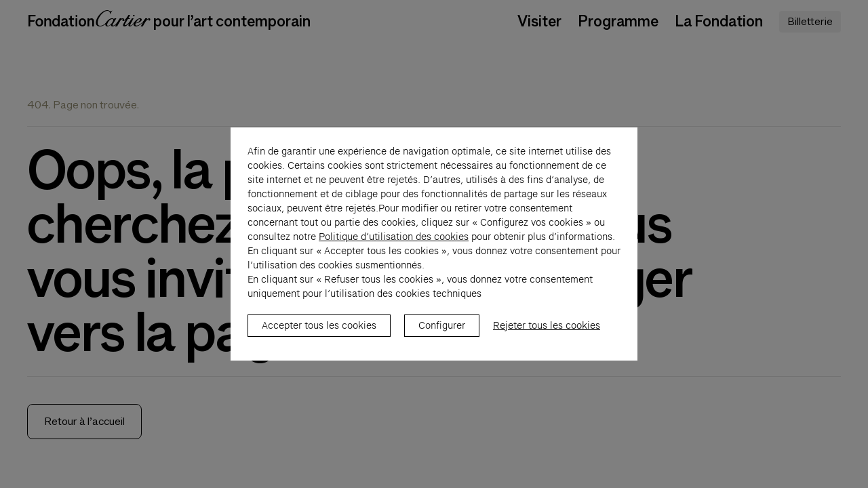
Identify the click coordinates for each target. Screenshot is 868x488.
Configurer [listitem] (442, 333)
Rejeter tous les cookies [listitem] (547, 333)
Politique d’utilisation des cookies (394, 244)
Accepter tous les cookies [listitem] (319, 333)
